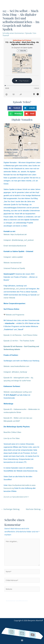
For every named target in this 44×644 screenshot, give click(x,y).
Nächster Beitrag (34, 509)
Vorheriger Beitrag (10, 509)
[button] (15, 108)
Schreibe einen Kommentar (13, 33)
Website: (18, 392)
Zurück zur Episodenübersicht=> (16, 497)
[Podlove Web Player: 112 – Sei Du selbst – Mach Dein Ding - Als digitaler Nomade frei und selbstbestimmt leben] (22, 68)
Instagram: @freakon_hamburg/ (15, 372)
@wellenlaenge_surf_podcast (14, 289)
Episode (29, 33)
